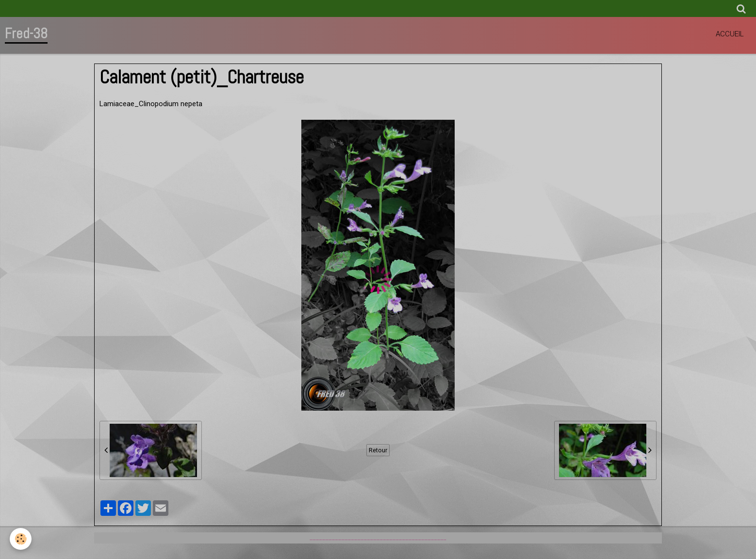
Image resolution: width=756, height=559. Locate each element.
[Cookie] (21, 539)
